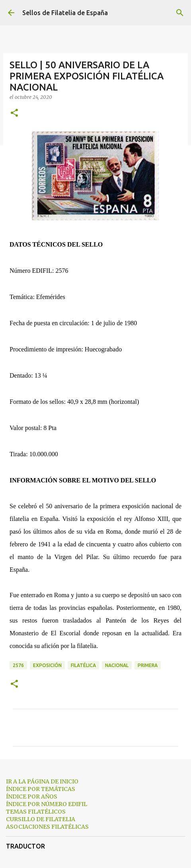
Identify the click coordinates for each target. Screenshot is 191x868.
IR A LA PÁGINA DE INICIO (42, 781)
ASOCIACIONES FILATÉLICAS (47, 827)
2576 (18, 665)
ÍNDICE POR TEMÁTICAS (41, 789)
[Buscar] (180, 13)
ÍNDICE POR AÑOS (32, 797)
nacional (117, 665)
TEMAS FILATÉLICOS (36, 812)
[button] (14, 113)
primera (148, 665)
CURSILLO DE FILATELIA (41, 819)
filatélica (83, 665)
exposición (47, 665)
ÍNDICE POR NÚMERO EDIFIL (47, 804)
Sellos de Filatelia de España (65, 13)
